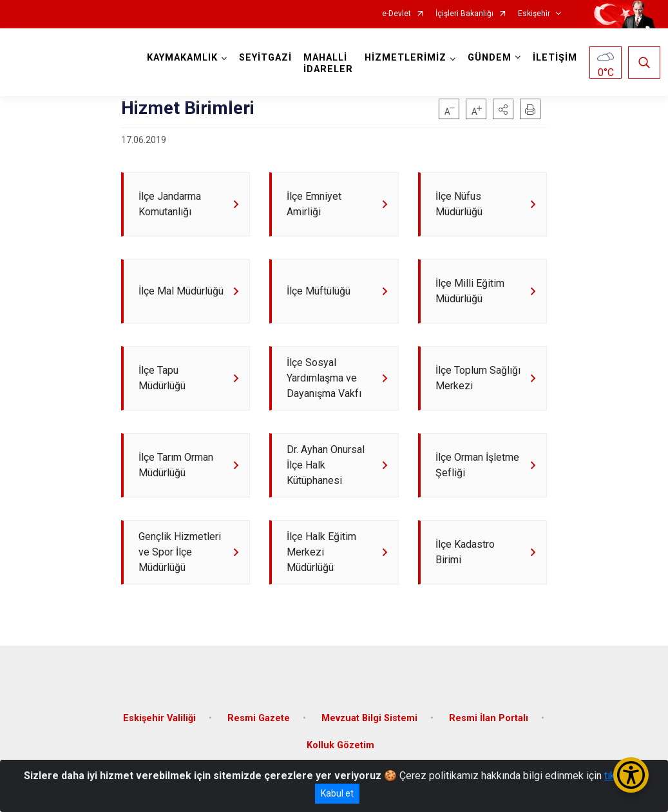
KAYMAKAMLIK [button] (182, 58)
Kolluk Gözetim (340, 745)
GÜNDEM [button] (490, 58)
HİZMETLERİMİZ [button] (406, 58)
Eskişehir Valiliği (159, 718)
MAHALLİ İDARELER (328, 63)
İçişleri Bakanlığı (464, 14)
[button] (503, 109)
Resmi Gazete (259, 718)
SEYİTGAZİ (265, 58)
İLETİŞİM (555, 58)
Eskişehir (534, 14)
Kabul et (337, 793)
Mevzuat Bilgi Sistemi (369, 718)
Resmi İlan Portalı (489, 718)
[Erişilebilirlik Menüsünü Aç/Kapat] (631, 775)
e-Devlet (396, 14)
